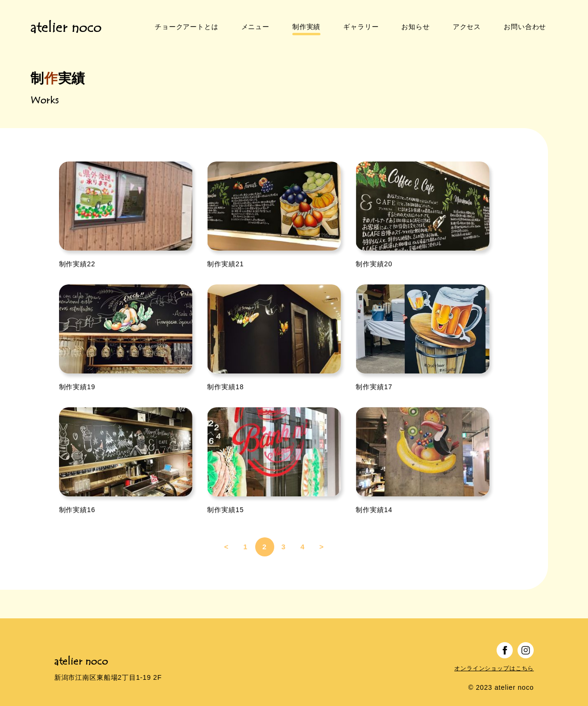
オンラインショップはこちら (494, 657)
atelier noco (66, 22)
